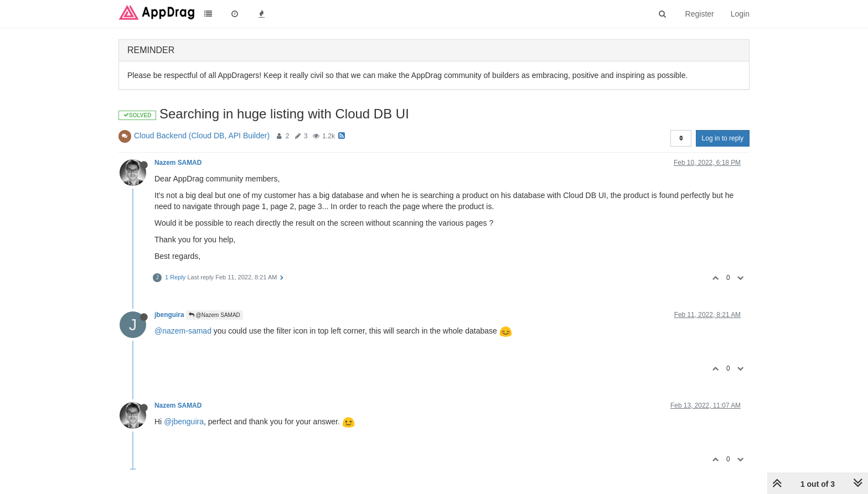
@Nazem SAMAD (215, 315)
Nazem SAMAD (178, 163)
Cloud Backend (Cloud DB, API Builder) (202, 136)
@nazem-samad (183, 331)
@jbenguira (184, 422)
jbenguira (169, 315)
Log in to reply (723, 138)
